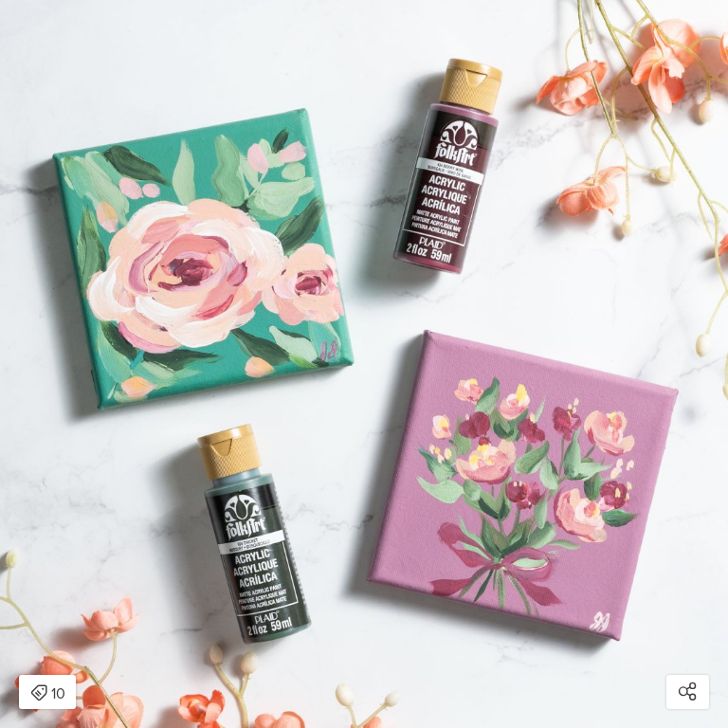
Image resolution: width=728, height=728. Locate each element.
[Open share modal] (688, 692)
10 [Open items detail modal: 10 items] (48, 694)
